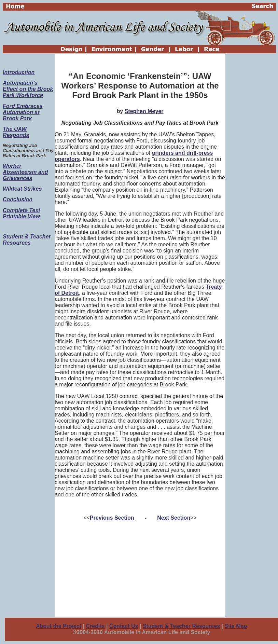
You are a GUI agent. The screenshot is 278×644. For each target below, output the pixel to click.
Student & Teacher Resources (27, 240)
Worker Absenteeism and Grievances (25, 172)
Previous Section (112, 518)
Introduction (19, 72)
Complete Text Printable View (22, 213)
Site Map (236, 626)
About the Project (59, 626)
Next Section (174, 518)
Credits (95, 626)
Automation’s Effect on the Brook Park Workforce (28, 89)
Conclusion (18, 199)
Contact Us (124, 626)
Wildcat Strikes (22, 189)
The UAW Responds (16, 132)
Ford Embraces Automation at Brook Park (23, 112)
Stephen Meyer (144, 111)
